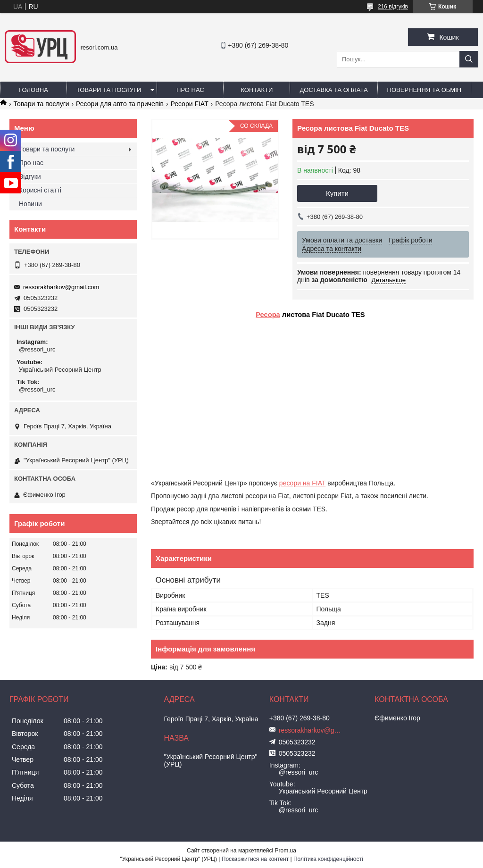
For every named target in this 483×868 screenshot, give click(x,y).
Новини (30, 204)
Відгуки (30, 176)
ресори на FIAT (302, 483)
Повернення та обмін (425, 90)
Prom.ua (286, 851)
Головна (33, 90)
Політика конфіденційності (328, 859)
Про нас (190, 90)
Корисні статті (40, 190)
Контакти (257, 90)
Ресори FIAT (189, 104)
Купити (337, 193)
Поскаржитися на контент (255, 859)
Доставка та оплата (333, 90)
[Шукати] (469, 59)
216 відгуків (393, 7)
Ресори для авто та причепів (120, 104)
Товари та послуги (109, 90)
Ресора (268, 315)
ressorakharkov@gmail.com (61, 287)
